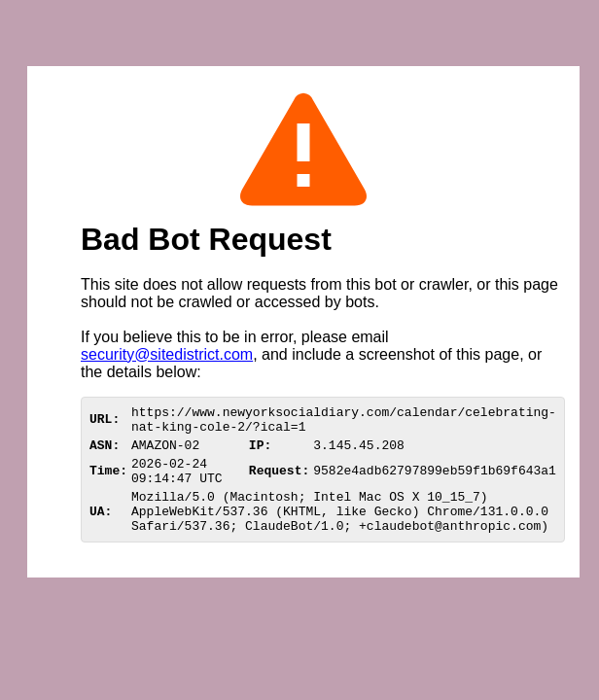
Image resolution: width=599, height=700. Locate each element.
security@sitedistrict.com (167, 354)
